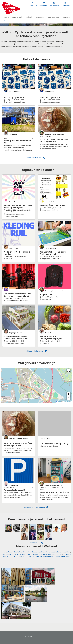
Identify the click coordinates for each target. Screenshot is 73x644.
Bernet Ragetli (8, 552)
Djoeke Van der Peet (21, 552)
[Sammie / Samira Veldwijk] (9, 528)
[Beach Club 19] (48, 528)
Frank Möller (65, 556)
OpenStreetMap (67, 402)
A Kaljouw (38, 556)
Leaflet (59, 402)
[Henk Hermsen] (33, 528)
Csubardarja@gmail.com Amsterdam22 (47, 554)
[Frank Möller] (48, 536)
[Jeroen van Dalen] (33, 536)
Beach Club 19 (27, 554)
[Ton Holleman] (40, 528)
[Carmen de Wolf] (25, 536)
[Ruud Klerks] (25, 528)
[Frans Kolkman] (64, 528)
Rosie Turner (46, 552)
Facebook (29, 637)
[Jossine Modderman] (56, 528)
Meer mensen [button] (36, 543)
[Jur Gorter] (17, 528)
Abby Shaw (20, 556)
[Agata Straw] (40, 536)
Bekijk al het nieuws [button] (36, 158)
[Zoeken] (4, 21)
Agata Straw (30, 556)
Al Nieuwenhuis (35, 552)
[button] (6, 17)
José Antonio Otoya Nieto (61, 552)
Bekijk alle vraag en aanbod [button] (36, 507)
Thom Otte (11, 556)
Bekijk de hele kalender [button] (36, 351)
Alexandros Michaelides (51, 556)
